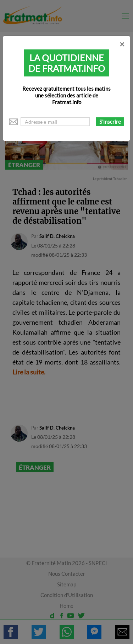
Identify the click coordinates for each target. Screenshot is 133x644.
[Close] (122, 44)
